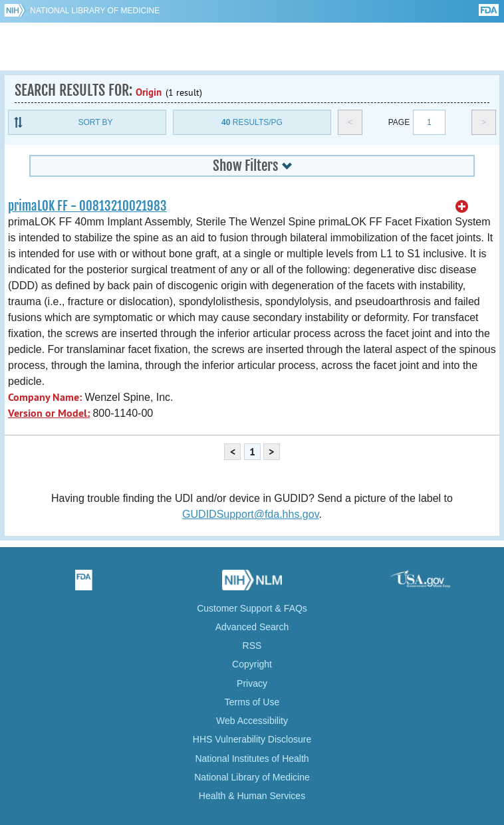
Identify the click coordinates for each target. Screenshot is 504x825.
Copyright (252, 664)
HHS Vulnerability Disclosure (252, 739)
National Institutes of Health (252, 759)
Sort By (95, 122)
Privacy (252, 683)
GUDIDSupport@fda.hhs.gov (250, 514)
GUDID (252, 47)
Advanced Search (252, 627)
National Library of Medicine (95, 11)
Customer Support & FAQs (252, 608)
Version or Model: (49, 413)
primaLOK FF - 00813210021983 (87, 206)
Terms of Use (252, 702)
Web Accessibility (252, 721)
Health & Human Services (252, 796)
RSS (252, 646)
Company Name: (45, 397)
